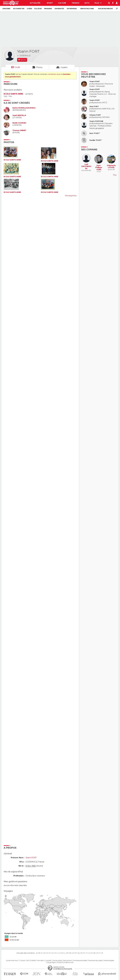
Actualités (35, 3)
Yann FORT (94, 107)
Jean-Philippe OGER (99, 168)
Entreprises (72, 9)
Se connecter (19, 9)
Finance (75, 3)
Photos (39, 67)
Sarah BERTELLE (19, 115)
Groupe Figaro (51, 963)
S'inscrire (6, 9)
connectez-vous (54, 74)
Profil (17, 67)
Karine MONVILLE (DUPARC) (24, 108)
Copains (64, 67)
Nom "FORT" (95, 133)
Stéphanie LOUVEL (111, 167)
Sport (50, 3)
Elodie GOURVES (19, 123)
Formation (41, 961)
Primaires (48, 9)
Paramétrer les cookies (95, 961)
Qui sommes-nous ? (12, 961)
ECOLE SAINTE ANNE (13, 94)
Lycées (29, 9)
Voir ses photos (71, 196)
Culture (62, 3)
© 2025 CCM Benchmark (65, 963)
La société (48, 961)
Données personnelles (80, 961)
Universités (59, 9)
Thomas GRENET (19, 130)
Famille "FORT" (96, 140)
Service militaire (87, 9)
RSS (28, 961)
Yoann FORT (95, 82)
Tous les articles (57, 961)
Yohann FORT (95, 115)
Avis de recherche (105, 9)
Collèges (38, 9)
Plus (98, 3)
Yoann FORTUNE (96, 121)
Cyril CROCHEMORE (86, 166)
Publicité (33, 961)
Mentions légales (109, 961)
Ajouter (23, 60)
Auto (87, 3)
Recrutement (68, 961)
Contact (23, 961)
